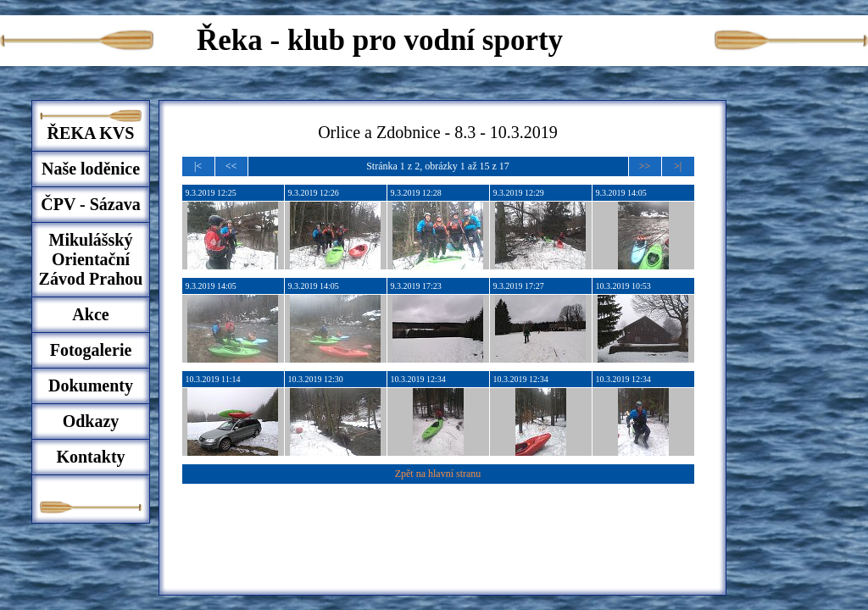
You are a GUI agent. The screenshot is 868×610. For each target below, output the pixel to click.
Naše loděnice (91, 169)
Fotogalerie (91, 350)
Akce (90, 314)
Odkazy (91, 421)
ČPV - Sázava (90, 204)
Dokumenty (91, 385)
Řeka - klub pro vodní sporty (380, 40)
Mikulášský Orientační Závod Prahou (91, 259)
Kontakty (90, 457)
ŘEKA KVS (91, 133)
